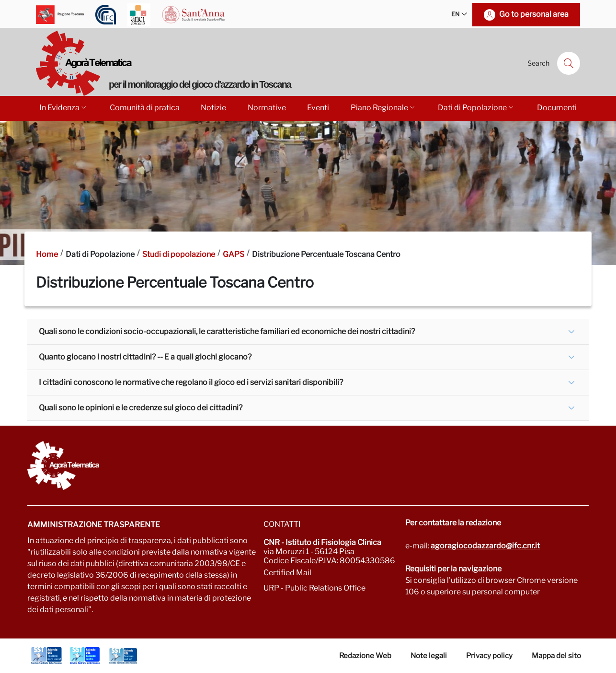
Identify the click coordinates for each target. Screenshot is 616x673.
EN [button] (459, 15)
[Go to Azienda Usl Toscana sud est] (123, 656)
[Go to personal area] (526, 15)
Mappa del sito (556, 656)
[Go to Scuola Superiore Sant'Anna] (194, 15)
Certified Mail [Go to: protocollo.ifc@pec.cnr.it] (287, 573)
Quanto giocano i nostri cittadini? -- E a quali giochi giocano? (145, 357)
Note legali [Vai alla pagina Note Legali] (429, 656)
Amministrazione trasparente (94, 525)
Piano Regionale (383, 108)
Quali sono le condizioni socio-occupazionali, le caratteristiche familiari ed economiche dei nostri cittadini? (227, 331)
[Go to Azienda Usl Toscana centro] (85, 656)
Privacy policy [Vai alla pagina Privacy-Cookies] (489, 656)
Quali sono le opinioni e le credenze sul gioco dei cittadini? (141, 408)
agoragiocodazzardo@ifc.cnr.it (485, 546)
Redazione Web (365, 656)
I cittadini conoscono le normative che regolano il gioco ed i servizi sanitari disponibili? (191, 382)
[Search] (569, 63)
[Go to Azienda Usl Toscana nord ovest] (46, 656)
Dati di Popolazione (476, 108)
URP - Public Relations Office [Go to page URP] (314, 588)
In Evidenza (63, 108)
